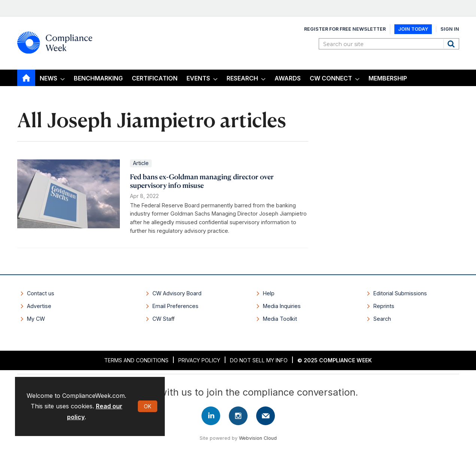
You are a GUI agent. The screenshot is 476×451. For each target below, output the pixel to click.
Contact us (41, 293)
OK (148, 406)
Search (452, 44)
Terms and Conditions (136, 360)
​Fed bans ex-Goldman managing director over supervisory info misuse (202, 181)
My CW (36, 319)
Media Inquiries (282, 306)
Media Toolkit (280, 319)
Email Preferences (175, 306)
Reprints (384, 306)
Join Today (413, 29)
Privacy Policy (199, 360)
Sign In (450, 29)
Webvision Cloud (258, 438)
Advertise (39, 306)
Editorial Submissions (400, 293)
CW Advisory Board (177, 293)
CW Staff (163, 319)
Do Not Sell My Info (259, 360)
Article (141, 163)
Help (269, 293)
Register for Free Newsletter (345, 29)
